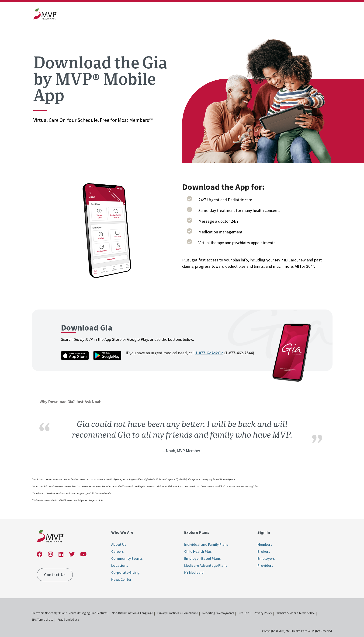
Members (265, 544)
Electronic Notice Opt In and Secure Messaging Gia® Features (69, 613)
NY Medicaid (194, 572)
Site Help (244, 613)
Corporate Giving (125, 572)
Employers (266, 558)
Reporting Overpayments (218, 613)
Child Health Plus (198, 551)
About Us (119, 544)
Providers (265, 565)
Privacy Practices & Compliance (178, 613)
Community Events (127, 558)
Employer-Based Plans (202, 558)
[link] (45, 15)
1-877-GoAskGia (209, 353)
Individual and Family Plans (206, 544)
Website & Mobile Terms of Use (296, 613)
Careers (117, 551)
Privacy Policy (263, 613)
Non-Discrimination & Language (132, 613)
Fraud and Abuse (68, 620)
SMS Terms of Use (42, 620)
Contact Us (55, 575)
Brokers (264, 551)
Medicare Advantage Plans (206, 565)
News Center (121, 579)
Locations (120, 565)
